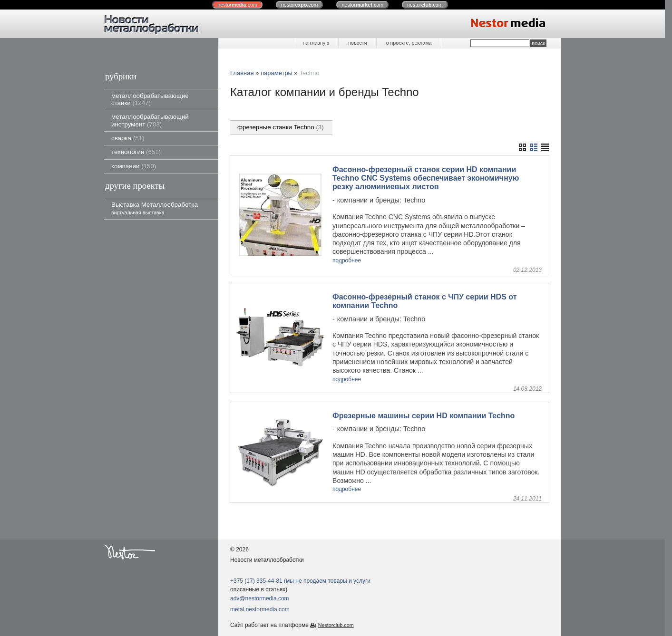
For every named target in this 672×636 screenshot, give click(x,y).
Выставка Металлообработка (155, 208)
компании (134, 166)
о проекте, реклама (409, 43)
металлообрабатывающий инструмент (150, 120)
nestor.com (237, 5)
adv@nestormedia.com (260, 598)
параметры (277, 73)
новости (357, 43)
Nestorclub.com (336, 625)
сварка (128, 138)
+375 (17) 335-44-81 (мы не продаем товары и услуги (300, 581)
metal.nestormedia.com (260, 609)
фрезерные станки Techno (281, 127)
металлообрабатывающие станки (150, 99)
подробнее (347, 261)
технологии (136, 152)
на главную (316, 43)
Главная (242, 73)
